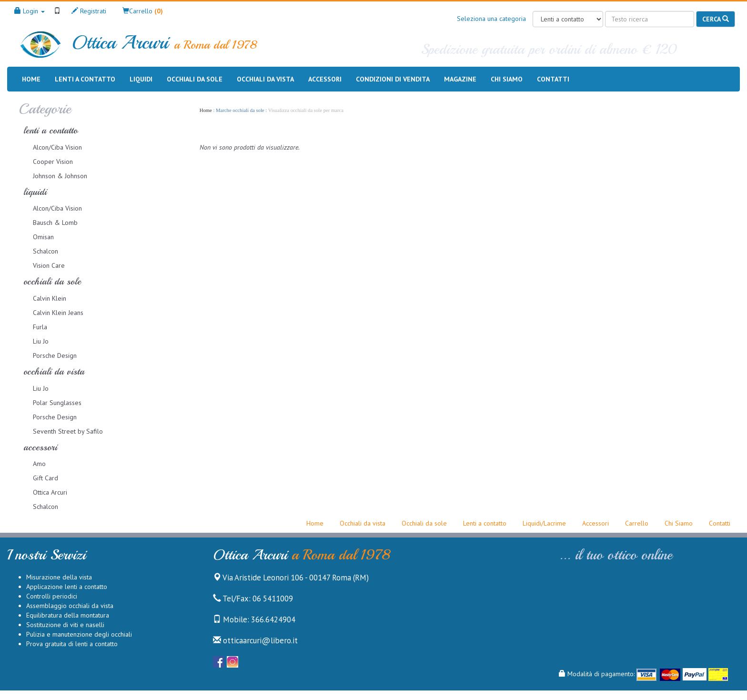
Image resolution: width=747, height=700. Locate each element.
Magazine (460, 79)
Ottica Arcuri (50, 492)
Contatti (553, 79)
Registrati (89, 11)
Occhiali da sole (195, 79)
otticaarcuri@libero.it (255, 640)
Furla (40, 327)
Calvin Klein (50, 298)
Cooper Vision (53, 162)
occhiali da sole (52, 281)
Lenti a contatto (85, 79)
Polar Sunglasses (57, 403)
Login (30, 11)
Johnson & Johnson (60, 176)
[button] (143, 11)
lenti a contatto (50, 130)
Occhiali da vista (265, 79)
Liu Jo (41, 341)
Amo (39, 464)
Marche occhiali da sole (240, 110)
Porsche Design (55, 355)
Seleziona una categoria (491, 19)
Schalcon (45, 251)
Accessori (325, 79)
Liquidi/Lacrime (544, 523)
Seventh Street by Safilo (68, 431)
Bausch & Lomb (55, 223)
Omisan (43, 237)
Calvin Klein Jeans (58, 313)
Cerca (716, 19)
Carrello (637, 523)
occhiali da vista (54, 371)
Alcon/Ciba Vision (57, 147)
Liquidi (141, 79)
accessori (40, 447)
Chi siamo (507, 79)
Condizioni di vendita (393, 79)
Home (31, 79)
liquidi (35, 192)
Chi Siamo (679, 523)
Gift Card (45, 478)
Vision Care (49, 265)
